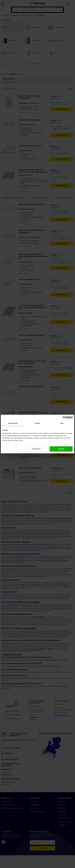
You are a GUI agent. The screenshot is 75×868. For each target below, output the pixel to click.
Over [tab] (62, 423)
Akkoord (61, 449)
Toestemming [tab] (13, 423)
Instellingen (37, 449)
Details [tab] (37, 423)
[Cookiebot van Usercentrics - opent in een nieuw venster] (64, 418)
